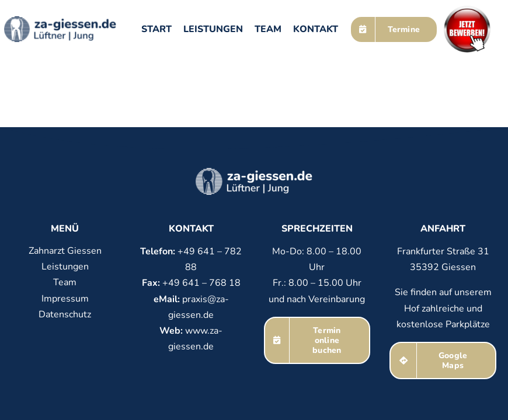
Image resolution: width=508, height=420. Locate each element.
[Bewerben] (467, 10)
